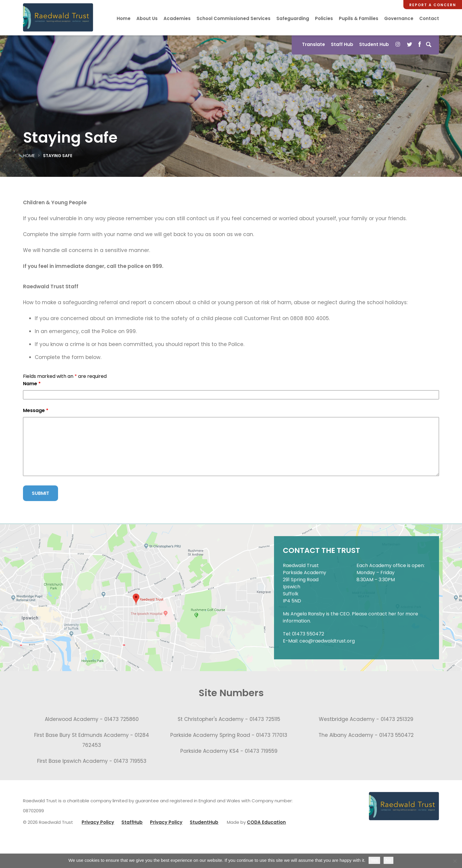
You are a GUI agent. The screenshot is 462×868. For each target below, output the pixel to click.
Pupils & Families (359, 18)
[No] (455, 861)
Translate (313, 44)
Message (36, 410)
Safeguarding (293, 18)
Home (124, 18)
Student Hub (374, 44)
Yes (374, 860)
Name (32, 384)
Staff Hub (342, 44)
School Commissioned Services (234, 18)
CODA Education (266, 822)
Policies (324, 18)
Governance (399, 18)
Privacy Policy (98, 822)
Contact (429, 18)
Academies (177, 18)
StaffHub (132, 822)
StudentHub (204, 822)
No (388, 860)
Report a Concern (433, 5)
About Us (147, 18)
